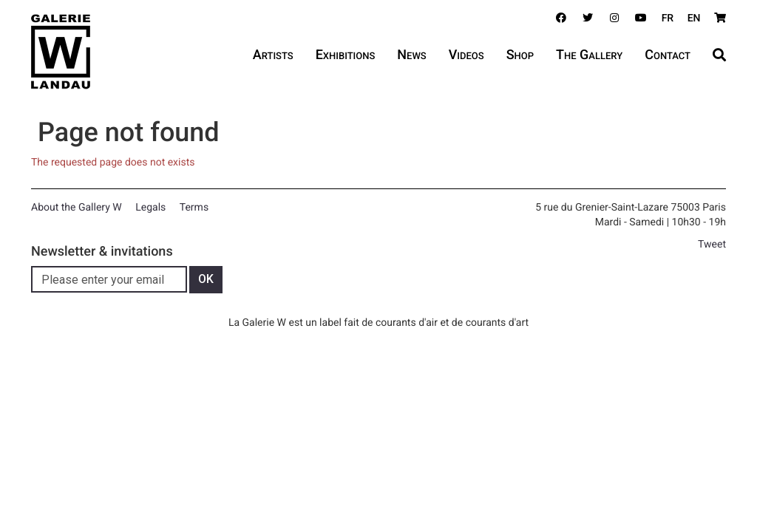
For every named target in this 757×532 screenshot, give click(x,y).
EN (694, 18)
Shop (520, 55)
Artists (273, 55)
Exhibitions (346, 55)
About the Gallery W (77, 208)
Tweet (712, 245)
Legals (150, 208)
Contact (668, 55)
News (411, 55)
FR (668, 18)
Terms (194, 208)
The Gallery (589, 55)
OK (206, 279)
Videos (466, 55)
